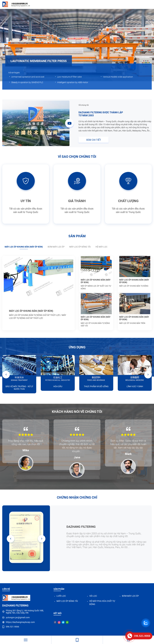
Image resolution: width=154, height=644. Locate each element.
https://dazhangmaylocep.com (20, 622)
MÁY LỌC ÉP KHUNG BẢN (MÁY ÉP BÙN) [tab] (24, 247)
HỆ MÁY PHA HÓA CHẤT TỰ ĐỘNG (102, 603)
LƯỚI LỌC (61, 596)
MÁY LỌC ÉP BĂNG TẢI (67, 601)
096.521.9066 (12, 627)
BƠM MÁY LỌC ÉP (130, 596)
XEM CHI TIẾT (94, 140)
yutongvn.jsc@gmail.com (18, 618)
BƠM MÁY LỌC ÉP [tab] (56, 247)
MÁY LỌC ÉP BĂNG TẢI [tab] (80, 247)
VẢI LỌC (93, 596)
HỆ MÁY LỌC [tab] (101, 247)
